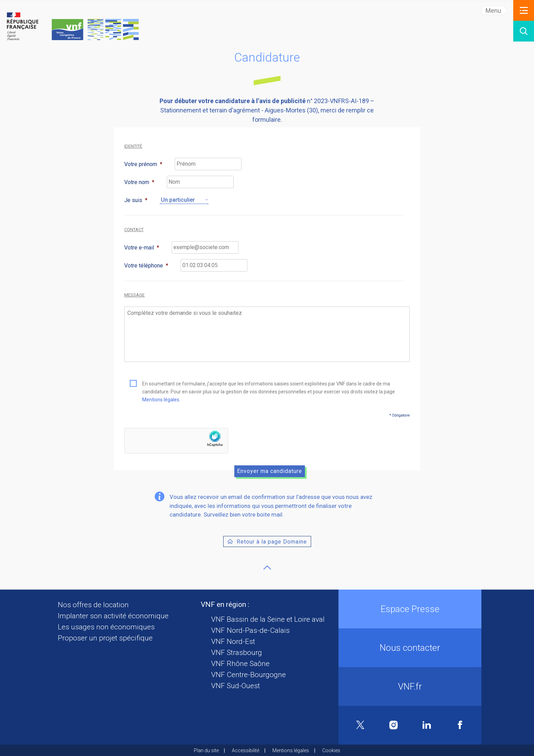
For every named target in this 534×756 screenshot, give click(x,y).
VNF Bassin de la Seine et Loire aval (268, 619)
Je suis (136, 200)
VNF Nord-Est (233, 641)
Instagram (394, 725)
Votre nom (139, 182)
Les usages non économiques (106, 627)
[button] (524, 10)
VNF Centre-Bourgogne (248, 675)
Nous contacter (410, 648)
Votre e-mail (142, 248)
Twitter (360, 725)
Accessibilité (246, 750)
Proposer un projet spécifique (105, 638)
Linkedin (427, 725)
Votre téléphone (146, 266)
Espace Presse (410, 609)
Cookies (331, 750)
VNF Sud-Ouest (236, 686)
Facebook (460, 725)
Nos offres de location (93, 605)
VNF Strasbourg (237, 653)
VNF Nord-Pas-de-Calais (250, 630)
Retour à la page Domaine (272, 542)
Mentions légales (161, 400)
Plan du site (206, 750)
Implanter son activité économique (113, 616)
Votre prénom (143, 164)
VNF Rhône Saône (240, 664)
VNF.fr (410, 686)
